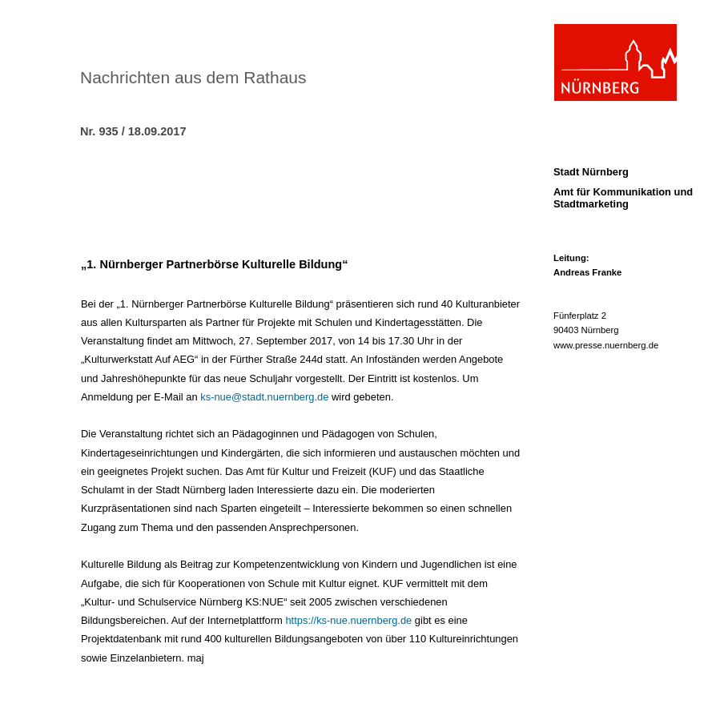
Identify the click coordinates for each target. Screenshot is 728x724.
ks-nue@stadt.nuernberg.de (264, 397)
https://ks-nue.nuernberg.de (348, 620)
